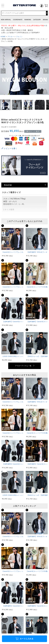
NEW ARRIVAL (6, 20)
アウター (11, 37)
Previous (3, 71)
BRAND (45, 20)
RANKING (28, 20)
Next (46, 71)
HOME (3, 37)
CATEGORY (37, 20)
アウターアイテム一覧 (23, 366)
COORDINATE (18, 20)
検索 (47, 13)
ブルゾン (19, 37)
